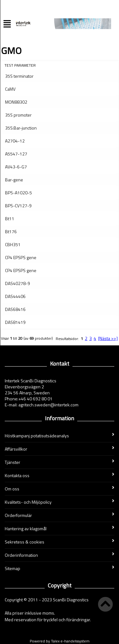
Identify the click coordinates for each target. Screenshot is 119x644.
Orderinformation (59, 555)
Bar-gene (14, 180)
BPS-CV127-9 (18, 206)
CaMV (10, 89)
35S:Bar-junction (21, 128)
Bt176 (11, 231)
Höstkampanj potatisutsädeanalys (59, 436)
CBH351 (13, 244)
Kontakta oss (59, 475)
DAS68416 (15, 309)
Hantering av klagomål (59, 529)
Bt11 (10, 219)
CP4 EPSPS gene (21, 257)
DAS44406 (15, 296)
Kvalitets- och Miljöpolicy (59, 502)
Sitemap (59, 568)
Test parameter (20, 65)
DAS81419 (15, 322)
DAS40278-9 (18, 283)
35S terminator (19, 76)
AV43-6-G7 (16, 167)
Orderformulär (59, 515)
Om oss (59, 489)
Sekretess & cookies (59, 542)
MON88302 (16, 102)
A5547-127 (16, 154)
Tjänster (59, 462)
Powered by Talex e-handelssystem (60, 641)
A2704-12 (15, 141)
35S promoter (18, 115)
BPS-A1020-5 (19, 193)
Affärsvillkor (59, 449)
